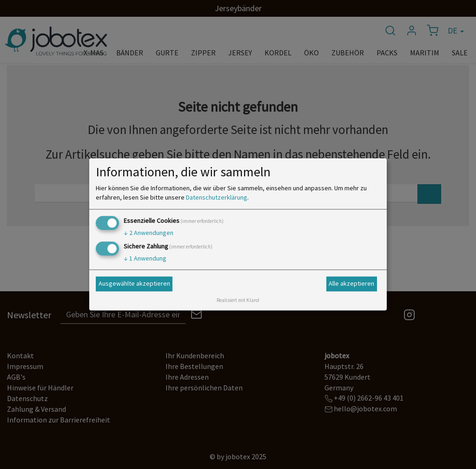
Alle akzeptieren (351, 283)
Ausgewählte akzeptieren (134, 283)
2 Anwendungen (149, 233)
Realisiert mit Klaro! (238, 301)
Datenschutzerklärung (217, 197)
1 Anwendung (145, 259)
